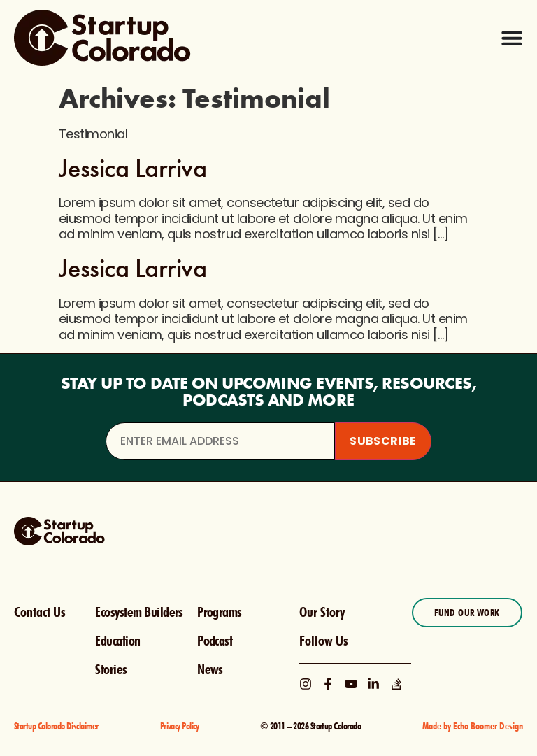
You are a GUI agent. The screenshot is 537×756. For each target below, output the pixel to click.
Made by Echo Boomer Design (473, 726)
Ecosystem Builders (139, 612)
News (210, 669)
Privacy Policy (180, 726)
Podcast (215, 641)
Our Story (322, 612)
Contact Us (40, 612)
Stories (111, 669)
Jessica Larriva (133, 168)
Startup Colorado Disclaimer (56, 726)
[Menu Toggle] (512, 38)
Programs (220, 612)
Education (117, 641)
